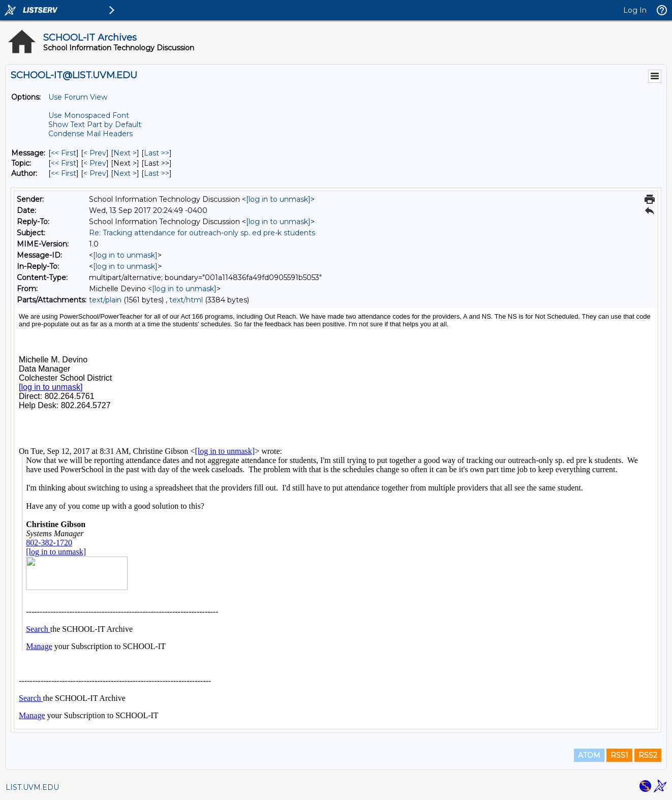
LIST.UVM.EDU (32, 787)
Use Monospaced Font (89, 115)
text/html (186, 300)
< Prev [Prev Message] (95, 153)
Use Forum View (78, 97)
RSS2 (648, 755)
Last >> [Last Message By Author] (157, 173)
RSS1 (619, 755)
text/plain (105, 300)
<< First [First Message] (64, 153)
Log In (635, 10)
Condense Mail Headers (90, 134)
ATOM (589, 755)
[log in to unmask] (278, 199)
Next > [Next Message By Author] (125, 173)
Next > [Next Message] (125, 153)
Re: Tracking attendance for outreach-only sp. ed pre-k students (202, 233)
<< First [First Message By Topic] (64, 163)
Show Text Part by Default (95, 125)
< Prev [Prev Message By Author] (95, 173)
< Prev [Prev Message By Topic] (95, 163)
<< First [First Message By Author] (64, 173)
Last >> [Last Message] (157, 153)
